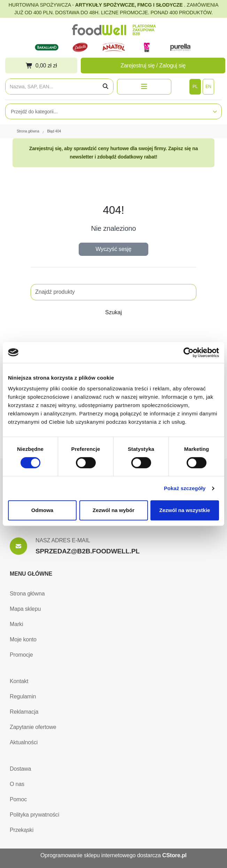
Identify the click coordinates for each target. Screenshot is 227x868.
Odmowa (42, 510)
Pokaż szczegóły (185, 488)
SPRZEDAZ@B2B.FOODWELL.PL (88, 551)
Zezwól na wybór (113, 510)
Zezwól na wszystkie (185, 510)
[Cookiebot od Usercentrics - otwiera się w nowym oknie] (189, 352)
